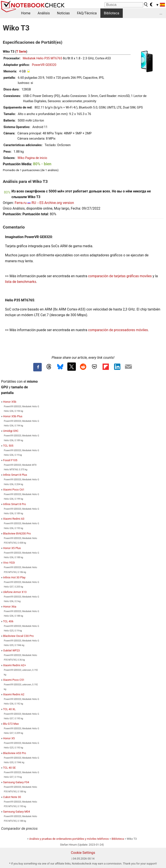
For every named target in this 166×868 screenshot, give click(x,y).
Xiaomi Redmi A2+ (14, 665)
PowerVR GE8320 (44, 65)
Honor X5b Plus (13, 416)
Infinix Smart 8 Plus (15, 475)
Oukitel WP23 (11, 650)
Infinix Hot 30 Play (14, 577)
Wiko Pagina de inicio (32, 158)
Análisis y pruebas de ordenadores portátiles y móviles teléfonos (69, 839)
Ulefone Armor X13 (15, 592)
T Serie (21, 52)
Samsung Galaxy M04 (17, 812)
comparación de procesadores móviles (118, 330)
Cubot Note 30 (12, 797)
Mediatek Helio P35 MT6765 (42, 58)
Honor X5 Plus (12, 548)
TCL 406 (8, 621)
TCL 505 (8, 446)
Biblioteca (112, 13)
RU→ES (37, 203)
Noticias (63, 13)
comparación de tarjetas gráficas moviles (120, 276)
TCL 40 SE (9, 768)
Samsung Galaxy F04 (16, 782)
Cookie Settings (83, 853)
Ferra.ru (21, 203)
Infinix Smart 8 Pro (14, 504)
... (161, 13)
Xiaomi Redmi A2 (14, 694)
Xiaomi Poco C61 (14, 490)
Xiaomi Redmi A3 (14, 519)
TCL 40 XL (9, 709)
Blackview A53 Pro (15, 753)
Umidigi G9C (11, 431)
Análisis (44, 13)
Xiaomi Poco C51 (14, 680)
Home (26, 13)
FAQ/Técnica (87, 13)
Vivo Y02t (9, 563)
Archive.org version (59, 203)
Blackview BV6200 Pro (17, 533)
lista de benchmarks (21, 282)
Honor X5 (9, 738)
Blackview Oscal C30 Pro (18, 636)
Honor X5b (10, 402)
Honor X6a (10, 607)
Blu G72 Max (11, 724)
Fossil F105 (10, 460)
